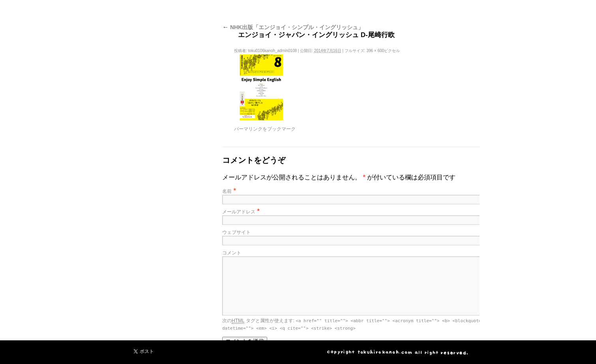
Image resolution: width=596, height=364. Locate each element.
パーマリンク (248, 129)
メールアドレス (239, 212)
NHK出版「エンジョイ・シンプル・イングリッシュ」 (293, 27)
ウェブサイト (236, 232)
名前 (227, 191)
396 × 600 (375, 51)
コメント (232, 253)
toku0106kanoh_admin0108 (273, 51)
